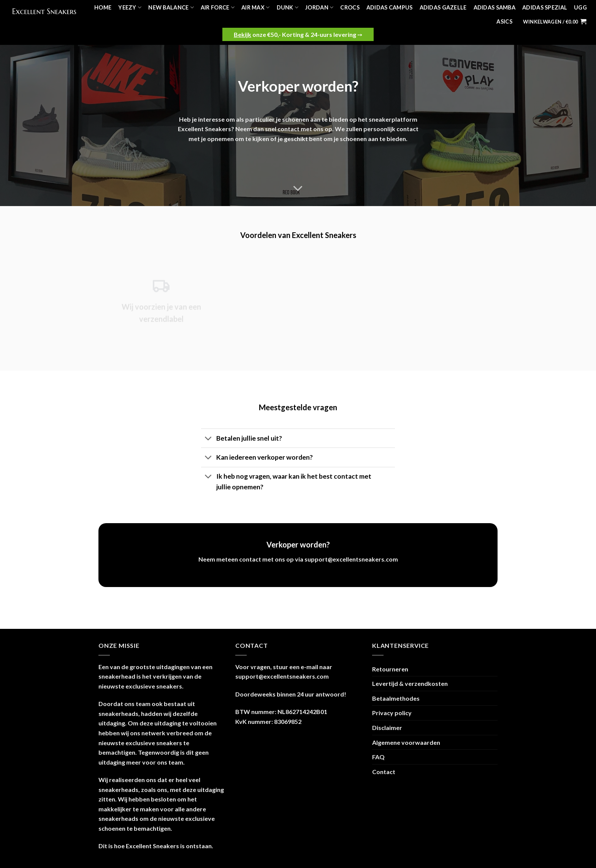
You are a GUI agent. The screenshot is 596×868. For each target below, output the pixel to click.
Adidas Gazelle (443, 7)
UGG (580, 7)
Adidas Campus (390, 7)
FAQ (378, 757)
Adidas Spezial (545, 7)
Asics (504, 21)
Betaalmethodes (396, 698)
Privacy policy (392, 713)
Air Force (218, 7)
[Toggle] (208, 439)
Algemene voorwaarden (406, 742)
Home (103, 7)
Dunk (288, 7)
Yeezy (130, 7)
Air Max (256, 7)
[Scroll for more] (298, 189)
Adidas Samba (495, 7)
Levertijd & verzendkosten (410, 683)
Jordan (319, 7)
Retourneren (390, 669)
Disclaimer (387, 728)
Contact (384, 772)
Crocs (350, 7)
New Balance (171, 7)
